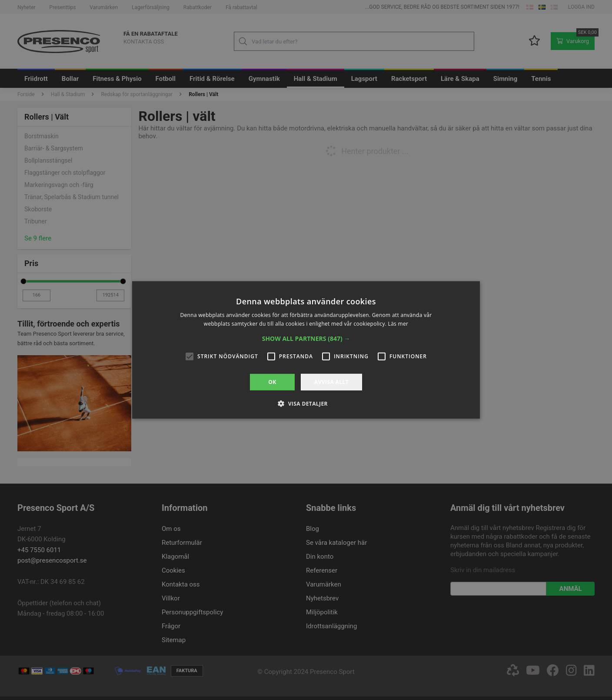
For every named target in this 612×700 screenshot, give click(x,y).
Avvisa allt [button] (331, 382)
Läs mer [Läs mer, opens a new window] (398, 324)
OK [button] (272, 382)
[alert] (306, 350)
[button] (306, 339)
